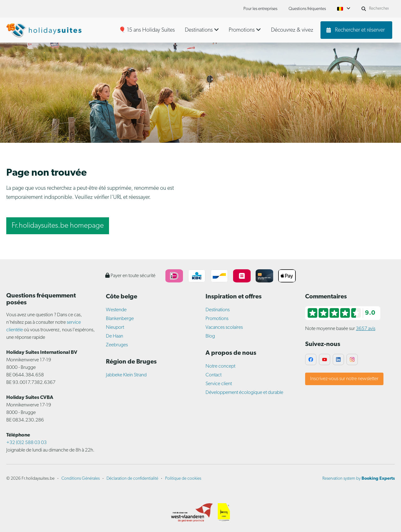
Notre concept (220, 366)
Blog (210, 336)
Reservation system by (359, 479)
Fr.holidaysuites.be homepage (58, 226)
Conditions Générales (81, 479)
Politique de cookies (183, 479)
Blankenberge (120, 319)
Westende (116, 310)
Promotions (217, 319)
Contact (214, 375)
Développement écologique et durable (244, 393)
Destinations (218, 310)
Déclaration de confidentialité (132, 479)
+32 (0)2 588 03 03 (26, 443)
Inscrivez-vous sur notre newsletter (344, 379)
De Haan (115, 336)
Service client (219, 384)
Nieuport (115, 328)
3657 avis (366, 329)
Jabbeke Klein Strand (126, 375)
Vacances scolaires (224, 328)
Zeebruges (117, 345)
